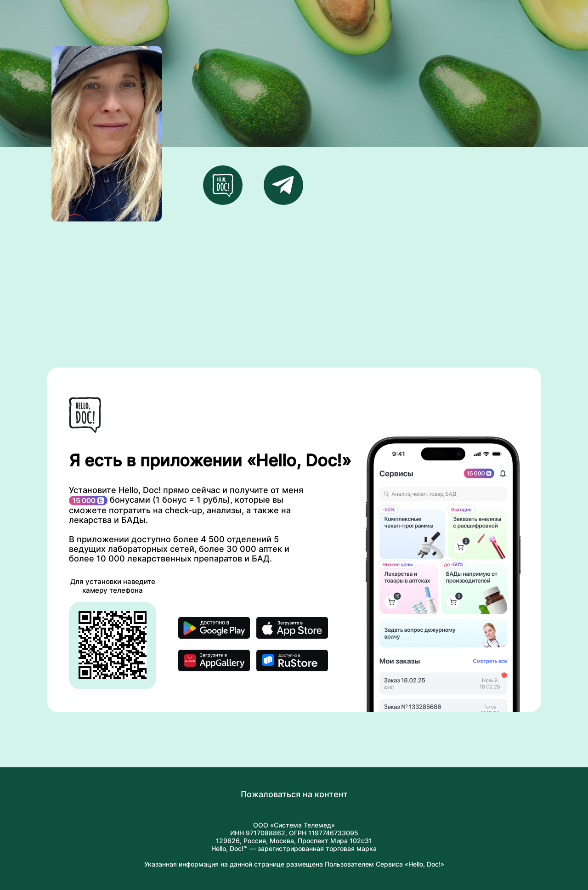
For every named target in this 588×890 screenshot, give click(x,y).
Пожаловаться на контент (294, 794)
